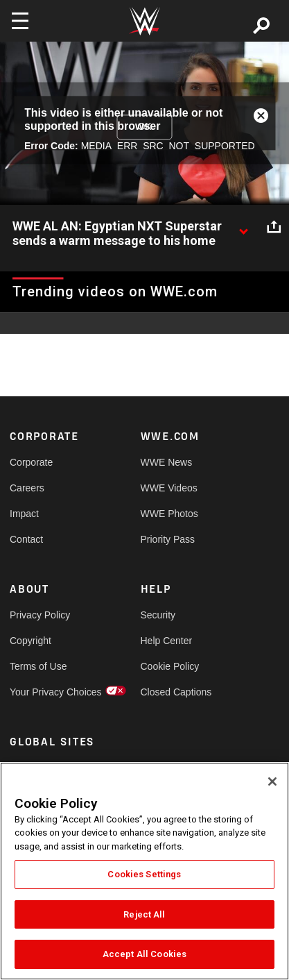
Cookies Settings (144, 874)
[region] (144, 871)
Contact (26, 539)
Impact (24, 514)
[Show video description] (243, 227)
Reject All (144, 914)
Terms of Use (38, 666)
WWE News (167, 462)
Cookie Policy (170, 666)
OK (144, 126)
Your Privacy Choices (42, 692)
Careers (27, 488)
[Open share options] (274, 227)
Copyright (30, 641)
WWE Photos (169, 514)
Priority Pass (168, 539)
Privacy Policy (40, 615)
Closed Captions (173, 692)
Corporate (31, 462)
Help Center (167, 641)
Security (158, 615)
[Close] (272, 782)
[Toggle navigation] (20, 21)
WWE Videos (169, 488)
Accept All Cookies (144, 954)
